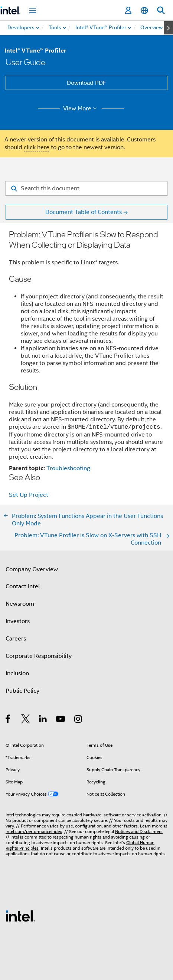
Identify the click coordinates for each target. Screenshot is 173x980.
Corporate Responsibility (39, 656)
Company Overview (32, 569)
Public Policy (22, 691)
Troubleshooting (68, 468)
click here (37, 147)
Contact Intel (23, 586)
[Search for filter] (86, 188)
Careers (16, 639)
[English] (144, 11)
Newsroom (20, 604)
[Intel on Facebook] (8, 720)
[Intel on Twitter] (26, 720)
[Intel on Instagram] (79, 720)
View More (81, 108)
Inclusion (17, 673)
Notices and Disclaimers (139, 831)
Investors (18, 621)
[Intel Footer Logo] (20, 916)
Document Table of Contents (84, 212)
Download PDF (86, 83)
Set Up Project (29, 495)
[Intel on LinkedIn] (43, 720)
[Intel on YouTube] (61, 720)
